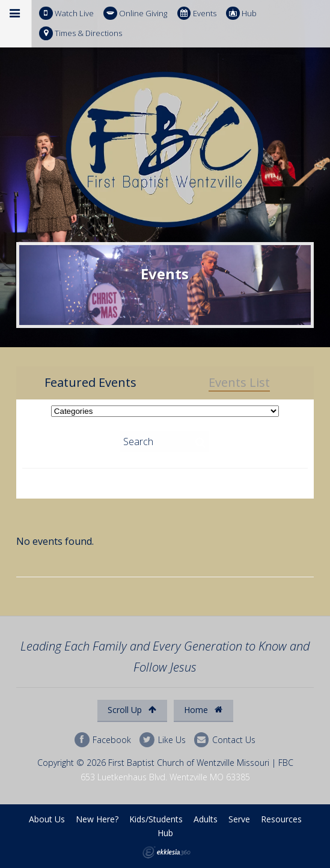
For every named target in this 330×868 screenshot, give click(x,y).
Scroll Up (132, 710)
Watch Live (66, 14)
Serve (239, 819)
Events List (239, 383)
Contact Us (225, 740)
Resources (281, 819)
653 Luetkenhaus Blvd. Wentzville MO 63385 (165, 777)
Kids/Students (156, 819)
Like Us (162, 740)
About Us (47, 819)
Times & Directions (81, 33)
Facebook (103, 740)
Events (197, 14)
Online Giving (135, 14)
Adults (206, 819)
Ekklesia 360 (167, 852)
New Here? (97, 819)
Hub (241, 14)
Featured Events (90, 383)
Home (203, 710)
